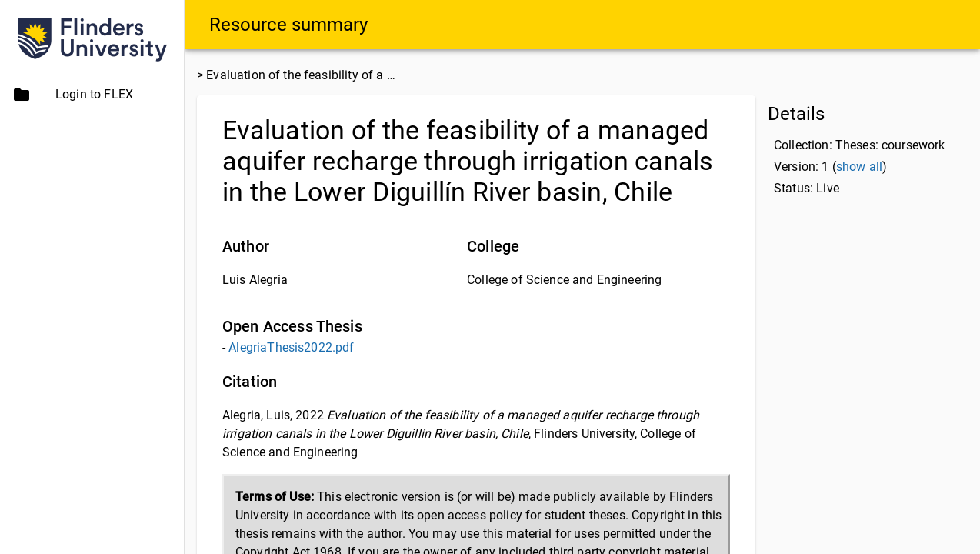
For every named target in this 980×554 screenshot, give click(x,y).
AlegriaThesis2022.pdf (291, 347)
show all (859, 167)
